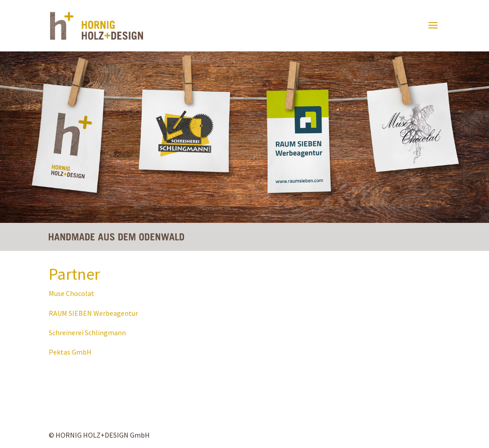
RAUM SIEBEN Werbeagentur (93, 313)
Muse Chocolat (72, 293)
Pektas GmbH (70, 352)
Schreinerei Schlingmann (87, 333)
